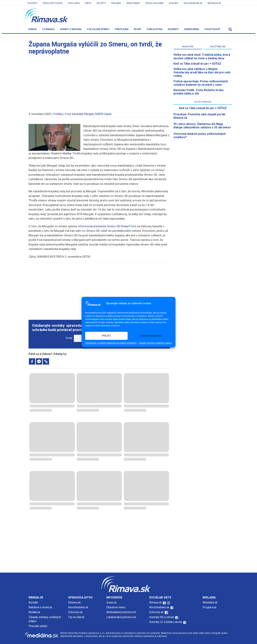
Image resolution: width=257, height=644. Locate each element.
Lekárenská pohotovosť (122, 617)
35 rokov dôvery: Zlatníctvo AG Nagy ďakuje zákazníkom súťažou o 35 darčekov (202, 126)
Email (69, 338)
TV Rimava (48, 29)
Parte (88, 3)
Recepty (101, 3)
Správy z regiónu (71, 29)
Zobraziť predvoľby (151, 336)
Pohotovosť (212, 29)
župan (108, 114)
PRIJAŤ (106, 336)
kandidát (77, 114)
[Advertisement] (99, 82)
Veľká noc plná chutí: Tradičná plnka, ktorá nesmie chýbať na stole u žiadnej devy (202, 56)
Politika (58, 114)
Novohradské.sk (78, 607)
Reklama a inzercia (40, 607)
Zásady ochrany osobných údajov (155, 343)
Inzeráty (33, 3)
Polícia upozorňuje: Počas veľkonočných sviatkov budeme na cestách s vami (201, 83)
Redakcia (34, 612)
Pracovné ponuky (53, 3)
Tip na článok (76, 617)
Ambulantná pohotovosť (122, 612)
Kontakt (174, 3)
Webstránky (133, 3)
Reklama (116, 3)
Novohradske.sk (193, 3)
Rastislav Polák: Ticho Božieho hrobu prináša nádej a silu (198, 92)
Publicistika (155, 29)
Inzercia (111, 602)
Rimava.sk (75, 602)
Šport (138, 29)
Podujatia (74, 3)
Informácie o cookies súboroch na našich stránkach (111, 343)
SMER (99, 114)
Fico (68, 114)
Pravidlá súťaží (38, 626)
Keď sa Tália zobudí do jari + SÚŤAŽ (197, 64)
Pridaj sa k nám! (154, 3)
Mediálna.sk (214, 3)
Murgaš (89, 114)
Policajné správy (98, 29)
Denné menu (192, 29)
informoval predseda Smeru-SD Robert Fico (107, 226)
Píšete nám (122, 29)
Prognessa (209, 607)
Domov (32, 29)
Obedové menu (116, 607)
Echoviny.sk (75, 612)
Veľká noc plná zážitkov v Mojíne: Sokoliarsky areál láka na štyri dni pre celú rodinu (202, 72)
